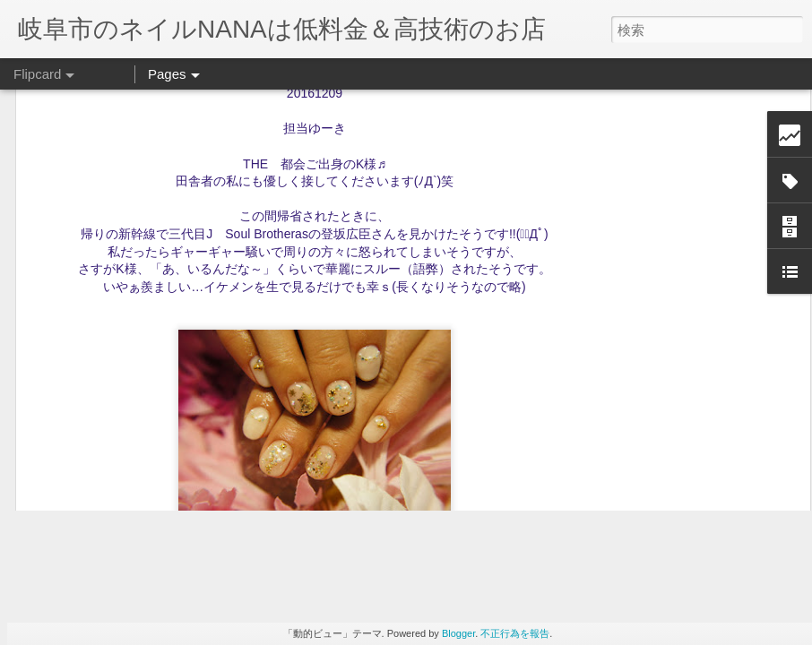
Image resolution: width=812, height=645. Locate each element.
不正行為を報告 (515, 633)
